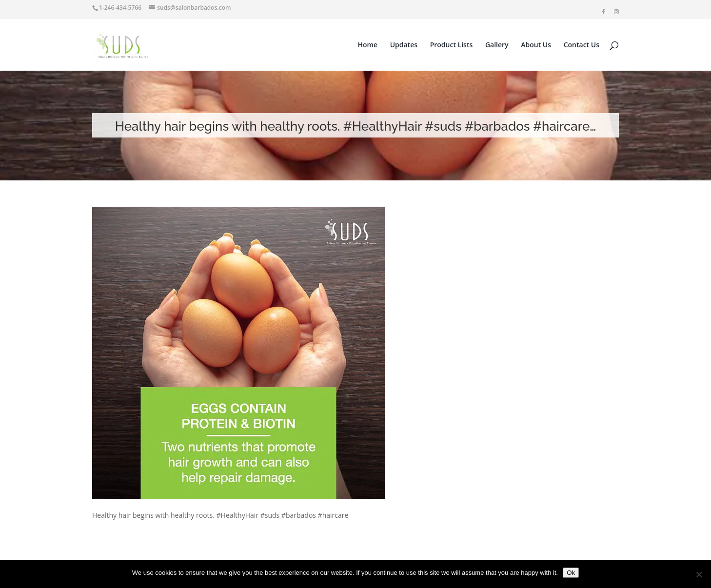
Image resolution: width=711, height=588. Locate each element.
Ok (571, 573)
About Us (536, 45)
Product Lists (452, 45)
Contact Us (582, 45)
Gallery (497, 45)
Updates (404, 45)
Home (368, 45)
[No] (699, 574)
